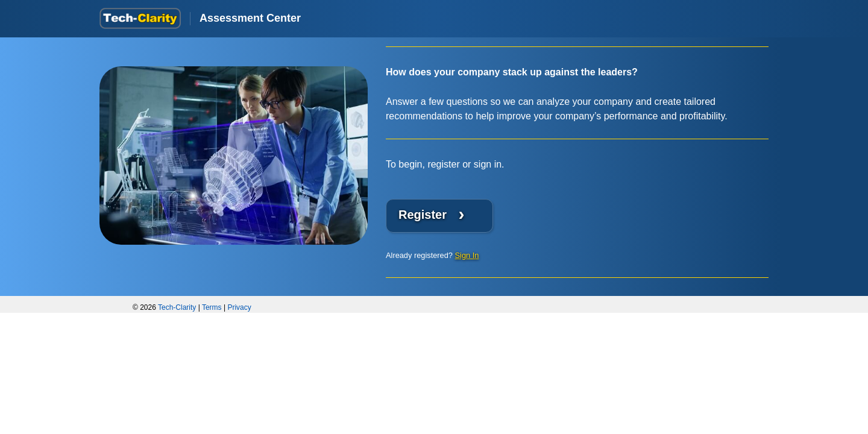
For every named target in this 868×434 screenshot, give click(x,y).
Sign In (467, 255)
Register (432, 214)
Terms (212, 307)
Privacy (239, 307)
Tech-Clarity (177, 307)
